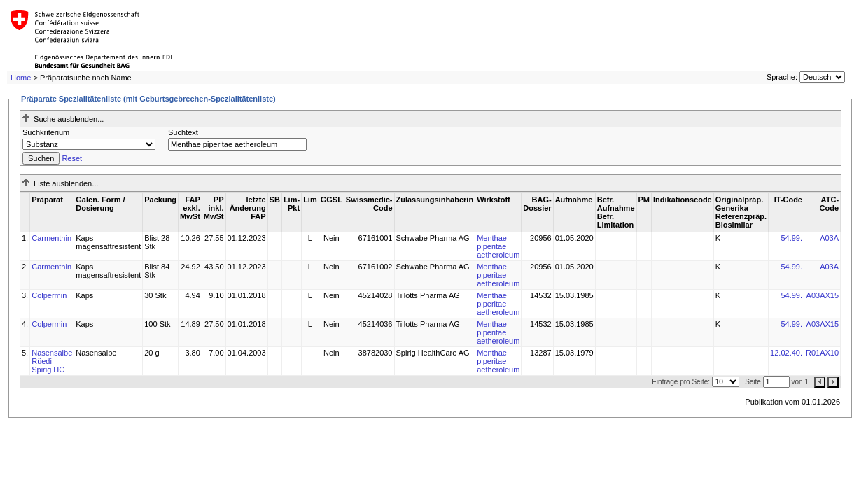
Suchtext (183, 132)
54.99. (791, 238)
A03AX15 (823, 295)
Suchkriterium (46, 132)
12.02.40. (786, 353)
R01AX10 (822, 353)
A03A (829, 238)
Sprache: (782, 77)
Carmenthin (51, 238)
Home (21, 78)
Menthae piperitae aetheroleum (498, 246)
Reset (72, 158)
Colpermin (49, 295)
